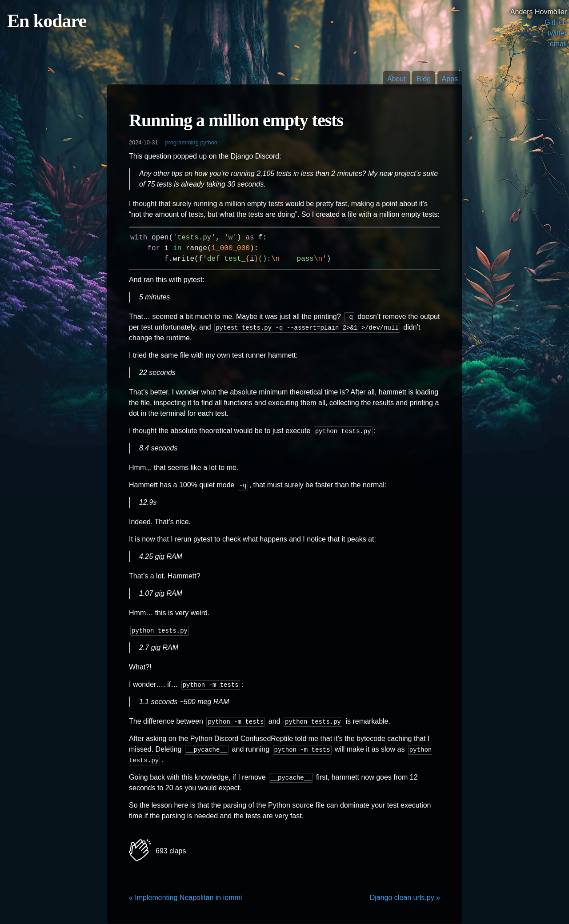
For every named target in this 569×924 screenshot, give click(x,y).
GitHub (556, 22)
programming (182, 142)
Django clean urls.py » (405, 898)
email (558, 44)
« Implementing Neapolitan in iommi (185, 898)
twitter (557, 33)
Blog (424, 79)
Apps (450, 79)
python (208, 142)
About (397, 79)
